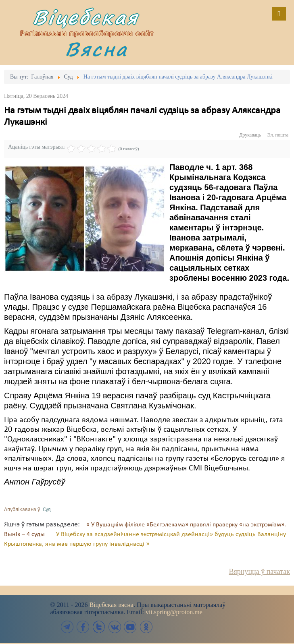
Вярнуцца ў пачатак (260, 572)
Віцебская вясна (111, 605)
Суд (47, 510)
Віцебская (85, 17)
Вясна (96, 49)
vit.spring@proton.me (174, 612)
